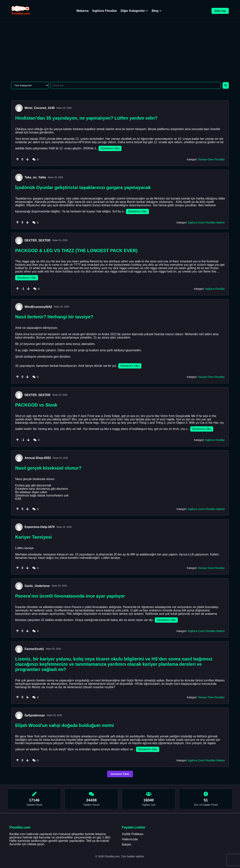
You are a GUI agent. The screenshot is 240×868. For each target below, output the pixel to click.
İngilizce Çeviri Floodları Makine (206, 223)
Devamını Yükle (120, 774)
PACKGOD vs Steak (36, 405)
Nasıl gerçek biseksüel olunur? (48, 468)
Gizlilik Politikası (133, 834)
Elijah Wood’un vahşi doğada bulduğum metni (64, 725)
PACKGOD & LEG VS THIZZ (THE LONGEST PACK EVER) (76, 250)
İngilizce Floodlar (105, 11)
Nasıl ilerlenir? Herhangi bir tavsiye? (54, 317)
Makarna (83, 11)
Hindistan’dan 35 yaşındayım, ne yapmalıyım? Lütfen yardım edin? (86, 118)
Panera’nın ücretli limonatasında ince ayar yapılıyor (70, 596)
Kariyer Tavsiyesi (34, 537)
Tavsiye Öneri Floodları (211, 159)
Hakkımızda (130, 839)
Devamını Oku (110, 148)
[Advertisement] (120, 50)
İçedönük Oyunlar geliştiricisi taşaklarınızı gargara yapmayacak (83, 187)
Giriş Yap (220, 11)
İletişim (127, 845)
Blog (157, 11)
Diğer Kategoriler (134, 11)
